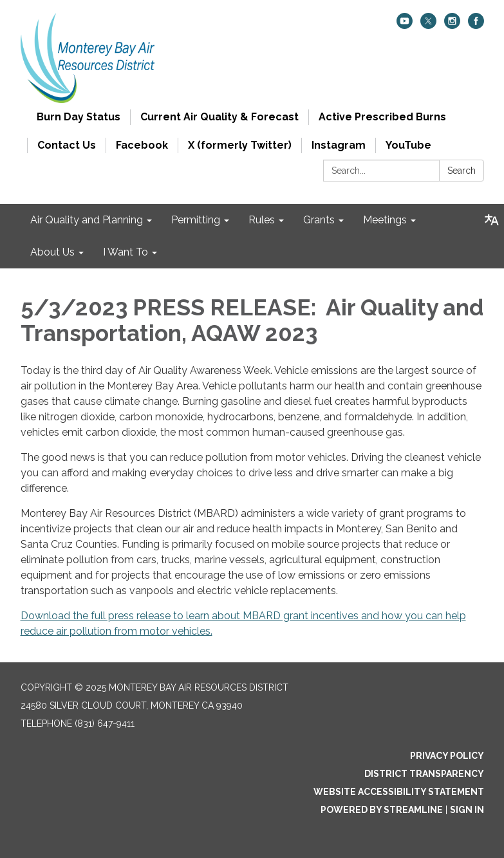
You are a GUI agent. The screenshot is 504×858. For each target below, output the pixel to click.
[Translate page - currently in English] (492, 220)
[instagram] (452, 25)
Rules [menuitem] (262, 220)
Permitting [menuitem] (196, 220)
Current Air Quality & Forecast (219, 117)
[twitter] (428, 25)
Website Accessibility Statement (399, 792)
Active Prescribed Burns (382, 117)
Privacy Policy (447, 756)
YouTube (408, 145)
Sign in (467, 810)
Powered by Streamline (382, 810)
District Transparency (424, 774)
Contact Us (67, 145)
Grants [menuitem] (319, 220)
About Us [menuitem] (52, 252)
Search (462, 171)
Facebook (142, 145)
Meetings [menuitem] (385, 220)
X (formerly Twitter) (240, 145)
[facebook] (476, 25)
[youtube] (405, 25)
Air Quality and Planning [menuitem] (87, 220)
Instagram (339, 145)
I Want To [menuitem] (126, 252)
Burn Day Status (79, 117)
